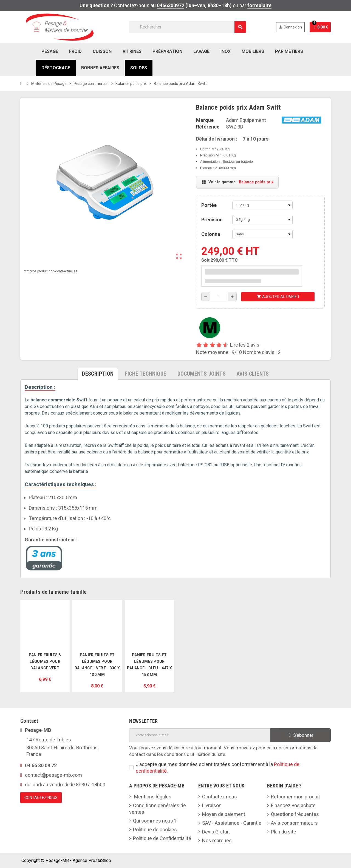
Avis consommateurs (294, 823)
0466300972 (171, 5)
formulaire (259, 5)
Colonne (211, 234)
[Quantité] (219, 297)
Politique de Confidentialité (162, 838)
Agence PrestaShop (92, 860)
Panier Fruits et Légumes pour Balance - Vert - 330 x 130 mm (97, 665)
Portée (209, 205)
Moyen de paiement (224, 814)
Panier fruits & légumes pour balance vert (45, 661)
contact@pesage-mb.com (53, 775)
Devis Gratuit (216, 832)
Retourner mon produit (295, 797)
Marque (205, 120)
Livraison (212, 805)
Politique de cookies (155, 830)
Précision (212, 220)
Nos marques (217, 840)
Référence (208, 127)
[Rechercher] (187, 27)
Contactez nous (220, 797)
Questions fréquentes (295, 814)
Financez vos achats (293, 805)
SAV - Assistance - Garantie (232, 823)
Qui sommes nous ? (155, 821)
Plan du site (284, 832)
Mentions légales (152, 797)
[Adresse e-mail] (200, 735)
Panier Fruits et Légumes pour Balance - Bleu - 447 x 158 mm (149, 665)
